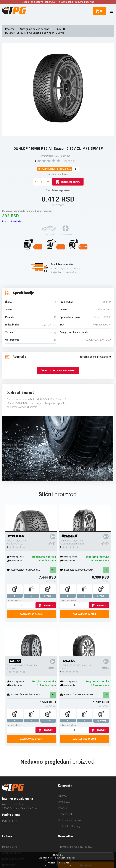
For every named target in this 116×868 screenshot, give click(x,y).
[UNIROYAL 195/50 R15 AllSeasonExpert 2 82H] (85, 518)
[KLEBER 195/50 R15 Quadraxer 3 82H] (85, 643)
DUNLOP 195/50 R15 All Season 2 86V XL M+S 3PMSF (36, 33)
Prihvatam (51, 863)
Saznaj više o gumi (31, 614)
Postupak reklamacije (70, 826)
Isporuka (63, 808)
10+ (53, 570)
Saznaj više (64, 863)
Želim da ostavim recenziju (58, 370)
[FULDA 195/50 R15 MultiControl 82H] (31, 518)
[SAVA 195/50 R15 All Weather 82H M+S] (31, 643)
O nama (62, 796)
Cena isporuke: (17, 557)
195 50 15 (60, 29)
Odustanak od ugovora (70, 820)
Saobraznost (65, 814)
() (101, 11)
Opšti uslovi (64, 802)
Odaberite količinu (58, 175)
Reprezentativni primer (13, 221)
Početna (10, 29)
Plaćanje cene (10, 847)
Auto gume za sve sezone (34, 29)
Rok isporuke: (17, 561)
